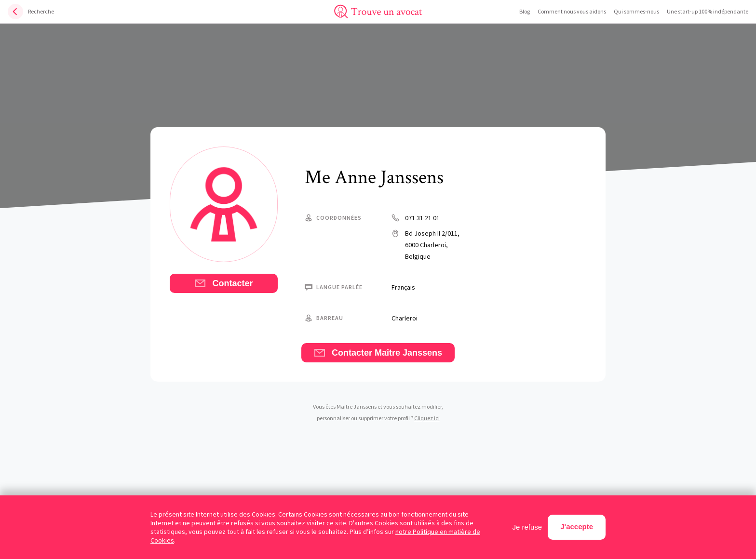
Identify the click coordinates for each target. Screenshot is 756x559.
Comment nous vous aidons (572, 11)
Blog (525, 11)
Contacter (223, 283)
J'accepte (577, 526)
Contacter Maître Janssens (378, 353)
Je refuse (527, 527)
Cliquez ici (427, 418)
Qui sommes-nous (636, 11)
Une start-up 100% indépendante (708, 11)
